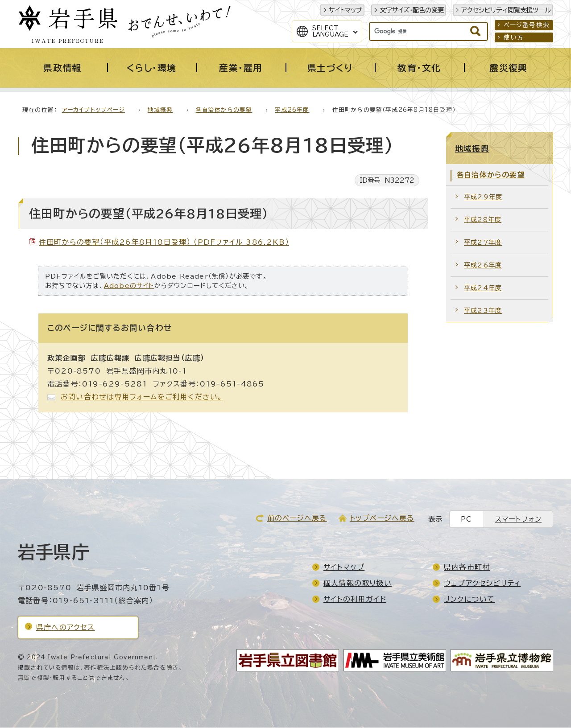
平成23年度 (483, 311)
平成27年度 (483, 243)
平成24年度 (483, 288)
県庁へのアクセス (66, 628)
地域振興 (160, 110)
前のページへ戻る (297, 518)
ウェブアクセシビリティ (482, 584)
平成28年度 (483, 220)
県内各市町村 (467, 568)
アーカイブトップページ (93, 110)
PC (466, 520)
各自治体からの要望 (224, 110)
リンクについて (469, 600)
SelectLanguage (330, 31)
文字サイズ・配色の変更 (412, 10)
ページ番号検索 (527, 25)
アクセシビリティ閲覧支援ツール (506, 10)
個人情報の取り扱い (358, 584)
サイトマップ (345, 10)
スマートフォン (518, 520)
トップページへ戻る (382, 518)
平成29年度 (483, 197)
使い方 (514, 37)
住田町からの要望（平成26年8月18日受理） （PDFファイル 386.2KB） (164, 243)
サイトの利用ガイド (355, 600)
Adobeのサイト (129, 286)
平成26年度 (292, 110)
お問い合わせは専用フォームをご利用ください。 (142, 397)
